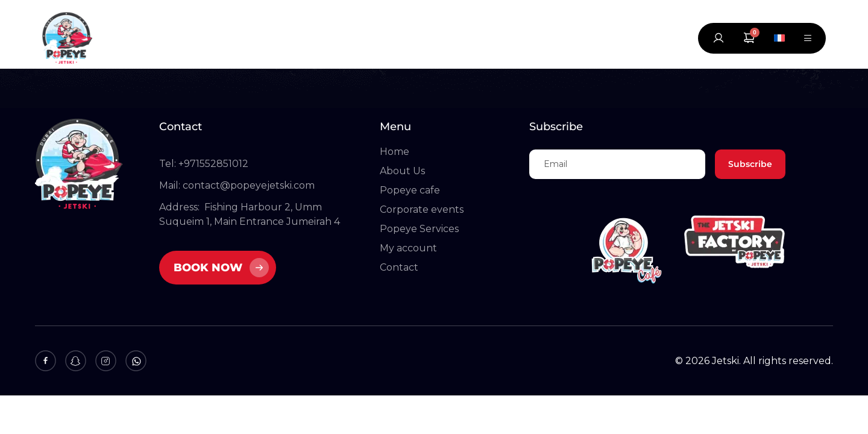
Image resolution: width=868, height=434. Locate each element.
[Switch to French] (779, 38)
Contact (399, 267)
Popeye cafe (410, 190)
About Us (402, 171)
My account (408, 248)
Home (395, 152)
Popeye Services (419, 229)
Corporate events (422, 209)
